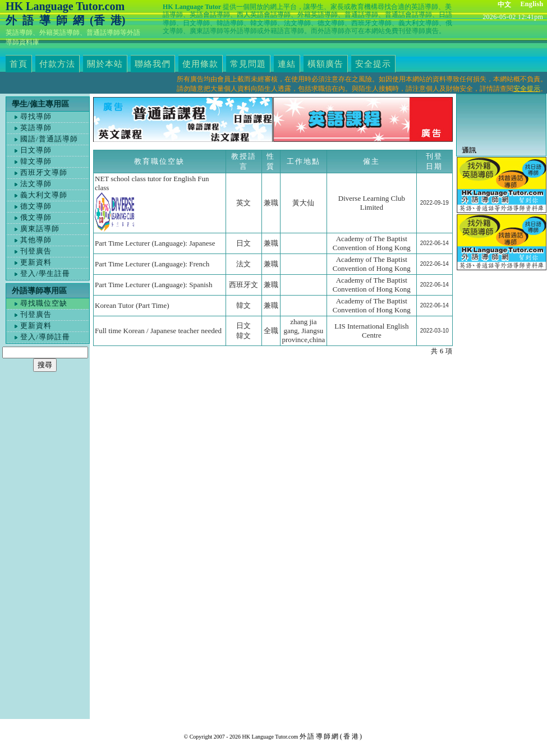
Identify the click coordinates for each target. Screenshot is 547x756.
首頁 (19, 64)
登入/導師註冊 (45, 337)
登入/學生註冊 (45, 273)
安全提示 (373, 64)
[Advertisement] (45, 551)
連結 (287, 64)
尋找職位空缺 (44, 303)
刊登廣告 (36, 251)
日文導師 (36, 150)
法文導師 (36, 184)
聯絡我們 (153, 64)
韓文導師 (36, 161)
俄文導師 (36, 217)
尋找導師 (36, 116)
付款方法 (57, 64)
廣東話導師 (40, 229)
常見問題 (248, 64)
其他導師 (36, 240)
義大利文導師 (44, 195)
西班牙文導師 (44, 172)
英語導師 (36, 128)
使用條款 (200, 64)
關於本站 (105, 64)
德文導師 (36, 206)
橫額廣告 (325, 64)
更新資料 (36, 262)
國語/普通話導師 (49, 139)
